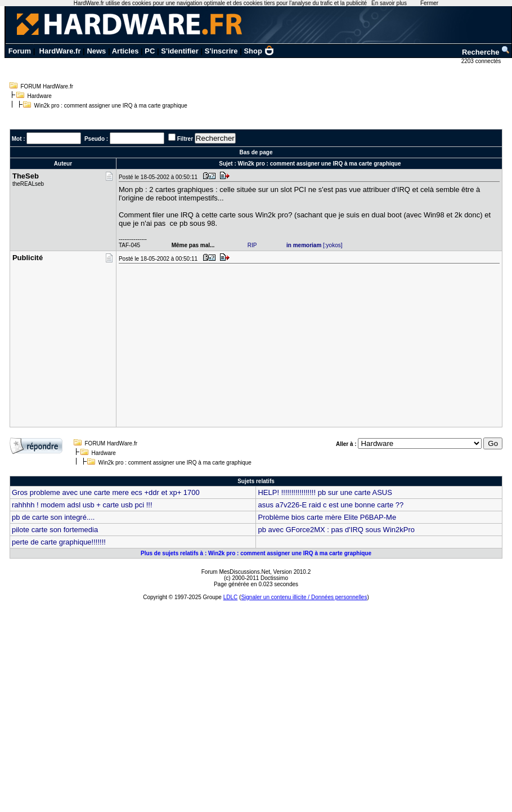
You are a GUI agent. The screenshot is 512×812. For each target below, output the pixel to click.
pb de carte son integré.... (53, 517)
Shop (259, 51)
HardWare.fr (60, 51)
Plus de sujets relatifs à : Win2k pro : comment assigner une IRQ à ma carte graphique (256, 553)
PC (150, 51)
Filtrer (185, 139)
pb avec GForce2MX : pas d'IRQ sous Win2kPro (336, 530)
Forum (20, 51)
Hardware (40, 96)
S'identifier (180, 51)
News (96, 51)
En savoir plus (389, 3)
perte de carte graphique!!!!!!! (59, 542)
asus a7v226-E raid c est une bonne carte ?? (331, 505)
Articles (125, 51)
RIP (252, 245)
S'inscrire (221, 51)
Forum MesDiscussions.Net (236, 572)
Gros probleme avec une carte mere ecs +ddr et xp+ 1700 (106, 492)
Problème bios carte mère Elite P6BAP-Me (327, 517)
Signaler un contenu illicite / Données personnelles (304, 597)
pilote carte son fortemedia (55, 530)
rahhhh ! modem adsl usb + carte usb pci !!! (82, 505)
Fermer (429, 3)
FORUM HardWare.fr (47, 86)
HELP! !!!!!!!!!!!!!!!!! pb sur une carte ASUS (325, 492)
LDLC (231, 597)
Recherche (486, 52)
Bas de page (256, 152)
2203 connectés (482, 61)
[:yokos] (315, 245)
